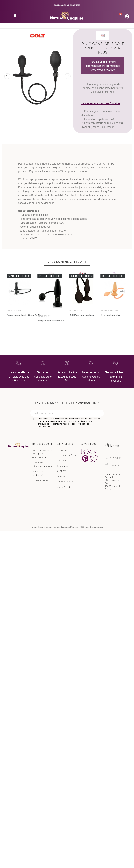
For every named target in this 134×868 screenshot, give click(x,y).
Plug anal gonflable (111, 315)
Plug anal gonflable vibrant (52, 320)
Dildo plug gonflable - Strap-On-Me (24, 315)
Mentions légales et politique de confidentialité (42, 454)
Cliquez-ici (114, 465)
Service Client (115, 372)
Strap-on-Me (14, 311)
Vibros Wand (63, 487)
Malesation (45, 316)
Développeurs (63, 466)
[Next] (68, 76)
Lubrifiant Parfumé (66, 455)
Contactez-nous (40, 480)
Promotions (62, 450)
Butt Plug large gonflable (82, 315)
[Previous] (7, 76)
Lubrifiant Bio (63, 461)
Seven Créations (110, 311)
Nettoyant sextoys (65, 482)
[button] (15, 17)
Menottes (61, 476)
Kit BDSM (61, 471)
